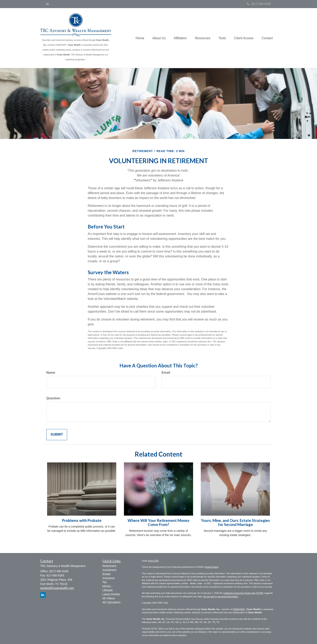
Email (166, 373)
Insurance (109, 578)
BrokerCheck (212, 567)
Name (51, 373)
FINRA (236, 609)
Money (107, 586)
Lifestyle (108, 590)
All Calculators (111, 602)
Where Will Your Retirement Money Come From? (158, 523)
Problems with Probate (82, 520)
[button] (159, 38)
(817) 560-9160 (259, 4)
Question (53, 398)
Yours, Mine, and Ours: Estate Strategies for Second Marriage (235, 523)
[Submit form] (57, 435)
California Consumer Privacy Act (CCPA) (243, 593)
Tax (105, 582)
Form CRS (153, 561)
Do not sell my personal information (221, 596)
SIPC (243, 609)
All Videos (109, 598)
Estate (107, 574)
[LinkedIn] (48, 4)
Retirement (109, 566)
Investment (109, 570)
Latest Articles (111, 594)
